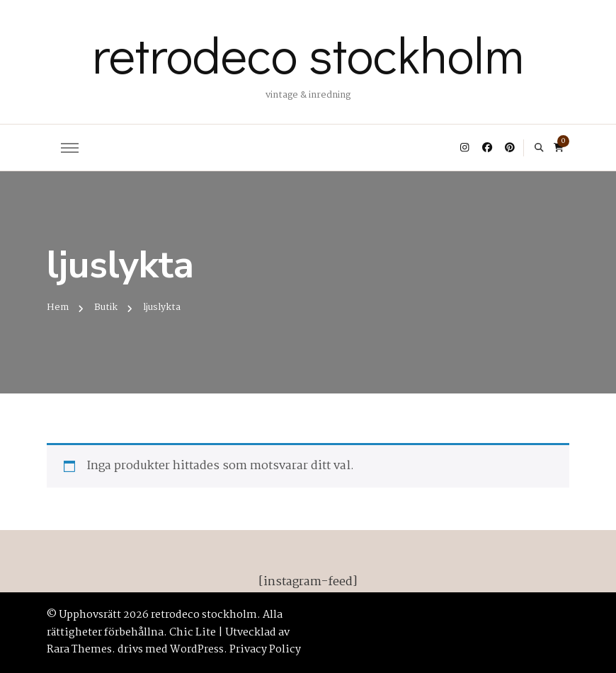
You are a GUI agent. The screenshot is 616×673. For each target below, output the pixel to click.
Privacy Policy (265, 650)
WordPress (197, 650)
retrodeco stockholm (308, 54)
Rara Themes (79, 650)
